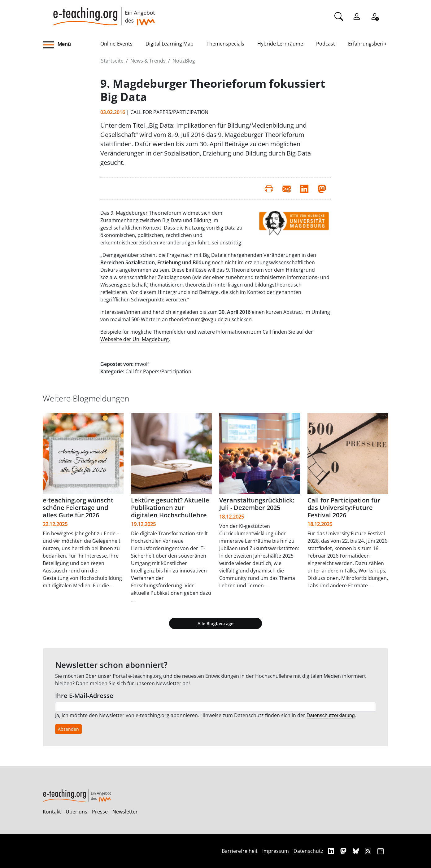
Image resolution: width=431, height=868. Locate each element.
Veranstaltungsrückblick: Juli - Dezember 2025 (257, 504)
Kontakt (52, 812)
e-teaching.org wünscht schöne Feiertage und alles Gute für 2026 (78, 508)
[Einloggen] (357, 16)
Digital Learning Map (170, 44)
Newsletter (125, 812)
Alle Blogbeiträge (215, 623)
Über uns (76, 812)
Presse (100, 812)
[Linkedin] (332, 851)
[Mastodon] (344, 851)
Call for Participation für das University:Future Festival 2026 (344, 508)
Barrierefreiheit (240, 851)
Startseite (112, 61)
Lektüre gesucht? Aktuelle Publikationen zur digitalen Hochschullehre (170, 508)
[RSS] (369, 851)
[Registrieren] (375, 16)
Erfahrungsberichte (371, 44)
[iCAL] (381, 851)
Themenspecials (225, 44)
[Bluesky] (357, 851)
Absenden (68, 729)
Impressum (276, 851)
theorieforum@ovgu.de (196, 319)
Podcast (326, 44)
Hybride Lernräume (280, 44)
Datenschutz (308, 851)
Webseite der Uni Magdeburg (135, 339)
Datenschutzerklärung (331, 715)
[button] (72, 45)
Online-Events (116, 44)
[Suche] (339, 16)
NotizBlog (184, 61)
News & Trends (148, 61)
